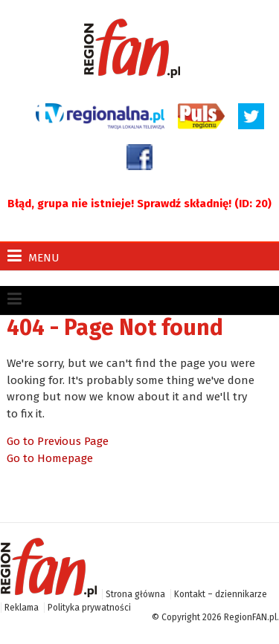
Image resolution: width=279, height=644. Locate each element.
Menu (33, 256)
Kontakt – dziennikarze (221, 594)
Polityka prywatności (89, 608)
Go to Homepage (50, 458)
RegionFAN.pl (250, 617)
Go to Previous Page (58, 441)
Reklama (22, 608)
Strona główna (135, 594)
